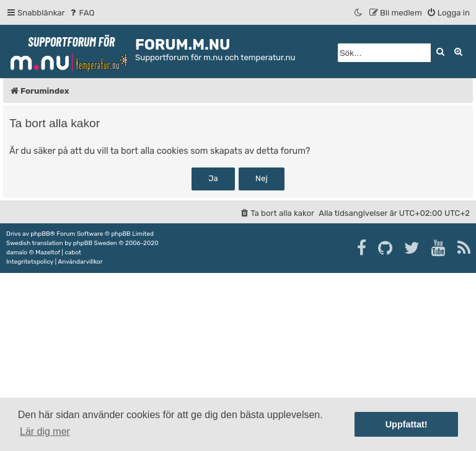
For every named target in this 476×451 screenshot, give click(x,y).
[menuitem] (82, 13)
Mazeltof (48, 252)
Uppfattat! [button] (407, 424)
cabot (73, 252)
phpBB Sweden (95, 243)
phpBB (40, 234)
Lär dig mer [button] (45, 431)
